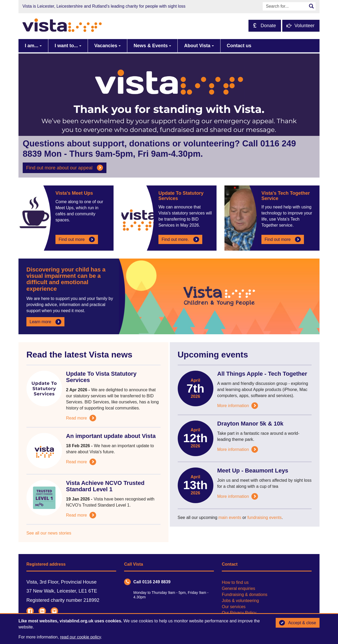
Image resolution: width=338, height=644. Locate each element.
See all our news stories (49, 533)
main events (230, 517)
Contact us (239, 46)
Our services (234, 607)
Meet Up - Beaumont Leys (253, 471)
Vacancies (106, 46)
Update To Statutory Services (181, 196)
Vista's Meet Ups (74, 193)
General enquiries (238, 588)
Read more (81, 418)
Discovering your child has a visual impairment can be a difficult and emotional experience (66, 279)
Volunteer (301, 26)
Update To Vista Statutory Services (101, 377)
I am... (32, 46)
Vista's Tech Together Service (286, 196)
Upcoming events (213, 355)
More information (238, 406)
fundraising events (265, 517)
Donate (264, 26)
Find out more (77, 240)
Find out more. (180, 240)
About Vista (197, 46)
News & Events (151, 46)
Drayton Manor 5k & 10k (250, 424)
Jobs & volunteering (240, 601)
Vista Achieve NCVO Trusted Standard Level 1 (105, 486)
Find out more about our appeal (65, 168)
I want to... (66, 46)
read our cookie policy (80, 637)
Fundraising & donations (245, 595)
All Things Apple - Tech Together (262, 374)
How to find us (235, 582)
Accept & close (298, 623)
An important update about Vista (111, 436)
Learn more (45, 322)
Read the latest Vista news (79, 355)
